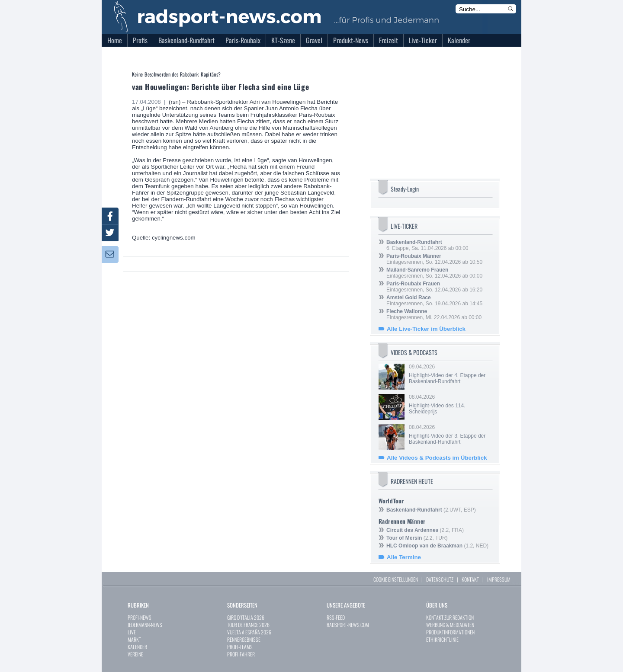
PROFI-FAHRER (241, 654)
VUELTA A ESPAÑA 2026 (249, 632)
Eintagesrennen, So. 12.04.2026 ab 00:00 (434, 273)
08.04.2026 (450, 404)
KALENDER (137, 647)
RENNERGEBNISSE (244, 639)
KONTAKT (470, 579)
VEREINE (135, 654)
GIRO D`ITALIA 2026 (246, 617)
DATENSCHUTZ (440, 579)
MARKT (134, 639)
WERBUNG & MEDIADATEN (450, 625)
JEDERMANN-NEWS (145, 625)
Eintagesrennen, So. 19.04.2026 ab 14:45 (434, 301)
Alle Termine (404, 557)
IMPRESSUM (499, 579)
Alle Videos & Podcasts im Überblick (437, 458)
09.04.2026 (450, 374)
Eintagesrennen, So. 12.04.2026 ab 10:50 (434, 259)
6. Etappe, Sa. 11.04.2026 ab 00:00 (427, 245)
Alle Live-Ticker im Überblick (426, 329)
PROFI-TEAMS (240, 647)
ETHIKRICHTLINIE (442, 639)
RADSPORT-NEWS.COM (348, 625)
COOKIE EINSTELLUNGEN (396, 579)
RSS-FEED (336, 617)
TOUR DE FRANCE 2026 (248, 625)
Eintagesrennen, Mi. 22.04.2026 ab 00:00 (434, 314)
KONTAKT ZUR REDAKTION (450, 617)
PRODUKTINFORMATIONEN (450, 632)
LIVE (132, 632)
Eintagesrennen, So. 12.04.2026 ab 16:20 (434, 287)
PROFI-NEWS (140, 617)
